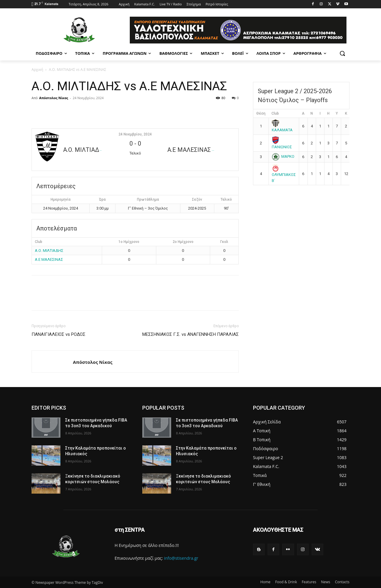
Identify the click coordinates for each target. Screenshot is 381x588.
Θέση (261, 113)
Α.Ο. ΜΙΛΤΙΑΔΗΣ (49, 251)
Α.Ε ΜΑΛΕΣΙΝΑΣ (49, 259)
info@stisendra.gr (181, 558)
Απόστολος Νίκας (54, 98)
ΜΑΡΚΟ (283, 156)
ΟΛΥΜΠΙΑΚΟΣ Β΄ (284, 174)
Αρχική (37, 70)
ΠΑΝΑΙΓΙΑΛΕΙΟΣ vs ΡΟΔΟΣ (58, 334)
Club (275, 113)
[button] (342, 53)
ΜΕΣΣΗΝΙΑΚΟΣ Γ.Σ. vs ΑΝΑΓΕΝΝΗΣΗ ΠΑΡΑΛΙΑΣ (190, 334)
